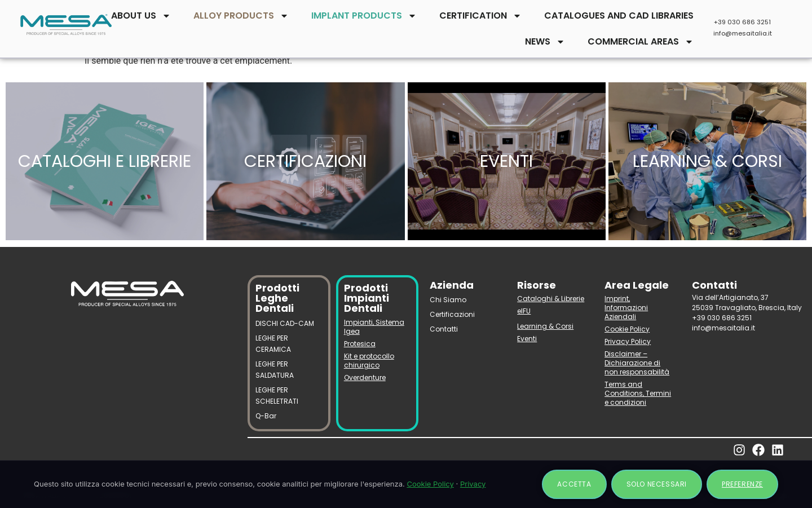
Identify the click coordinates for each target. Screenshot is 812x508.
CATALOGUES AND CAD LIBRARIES (619, 16)
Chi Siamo (448, 300)
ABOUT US (141, 16)
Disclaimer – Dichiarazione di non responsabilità (637, 363)
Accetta (574, 484)
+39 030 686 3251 (742, 22)
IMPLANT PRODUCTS (364, 16)
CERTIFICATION (480, 16)
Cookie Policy (627, 329)
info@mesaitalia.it (743, 33)
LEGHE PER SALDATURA (275, 370)
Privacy (473, 484)
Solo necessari (657, 484)
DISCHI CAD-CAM (285, 323)
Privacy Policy (628, 341)
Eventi (527, 339)
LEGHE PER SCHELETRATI (277, 396)
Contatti (444, 329)
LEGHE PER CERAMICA (273, 344)
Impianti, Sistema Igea (374, 327)
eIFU (524, 311)
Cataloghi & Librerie (551, 299)
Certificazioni (452, 314)
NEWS (545, 42)
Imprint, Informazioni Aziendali (626, 308)
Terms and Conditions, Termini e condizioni (638, 393)
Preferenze (742, 484)
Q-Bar (266, 416)
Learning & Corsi (545, 326)
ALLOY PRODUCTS (241, 16)
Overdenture (365, 377)
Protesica (360, 344)
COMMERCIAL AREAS (641, 42)
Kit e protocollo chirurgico (369, 361)
